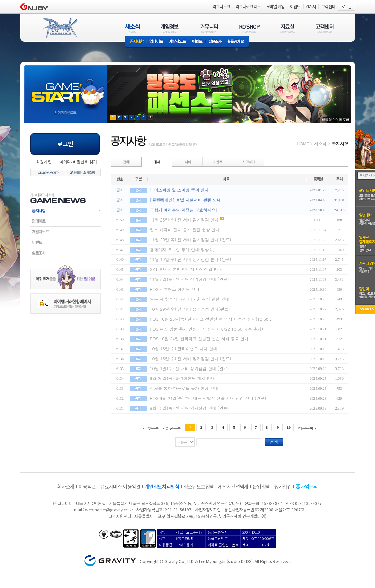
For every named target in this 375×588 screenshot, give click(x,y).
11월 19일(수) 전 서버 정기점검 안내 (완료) (191, 259)
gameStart (65, 88)
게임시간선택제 (233, 486)
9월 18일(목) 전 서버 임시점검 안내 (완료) (190, 408)
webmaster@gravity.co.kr (109, 510)
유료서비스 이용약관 (120, 486)
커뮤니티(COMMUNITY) (209, 28)
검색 (274, 442)
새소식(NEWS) (133, 28)
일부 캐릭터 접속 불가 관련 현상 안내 (185, 230)
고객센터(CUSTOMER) (325, 28)
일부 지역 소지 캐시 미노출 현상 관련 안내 (190, 299)
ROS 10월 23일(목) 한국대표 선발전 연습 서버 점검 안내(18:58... (212, 319)
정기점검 (283, 486)
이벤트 (197, 42)
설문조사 (215, 42)
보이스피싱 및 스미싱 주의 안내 (179, 190)
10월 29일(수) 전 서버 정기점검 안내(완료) (190, 309)
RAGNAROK (60, 28)
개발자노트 (178, 42)
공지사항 (136, 42)
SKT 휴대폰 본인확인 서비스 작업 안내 (186, 269)
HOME (303, 143)
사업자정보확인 (208, 510)
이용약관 (87, 486)
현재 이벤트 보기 (151, 117)
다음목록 (306, 428)
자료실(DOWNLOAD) (287, 28)
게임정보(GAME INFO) (170, 28)
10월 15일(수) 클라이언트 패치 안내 (184, 349)
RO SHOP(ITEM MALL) (250, 28)
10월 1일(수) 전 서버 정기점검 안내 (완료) (190, 368)
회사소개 (66, 486)
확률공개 (237, 42)
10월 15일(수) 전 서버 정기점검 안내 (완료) (191, 358)
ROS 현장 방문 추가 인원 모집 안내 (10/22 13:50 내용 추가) (207, 329)
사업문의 (309, 486)
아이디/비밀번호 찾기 (78, 162)
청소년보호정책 (199, 486)
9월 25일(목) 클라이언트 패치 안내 (183, 378)
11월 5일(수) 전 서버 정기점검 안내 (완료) (190, 279)
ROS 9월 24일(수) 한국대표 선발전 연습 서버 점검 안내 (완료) (208, 398)
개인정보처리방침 (162, 486)
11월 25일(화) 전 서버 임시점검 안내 (184, 220)
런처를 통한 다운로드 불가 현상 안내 (184, 388)
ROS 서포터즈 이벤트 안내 (175, 289)
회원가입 (44, 162)
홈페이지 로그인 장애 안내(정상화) (182, 249)
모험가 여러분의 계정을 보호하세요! (184, 210)
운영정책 (261, 486)
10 (289, 427)
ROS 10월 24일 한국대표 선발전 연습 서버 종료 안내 (199, 339)
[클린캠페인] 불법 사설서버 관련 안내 (186, 200)
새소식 (320, 143)
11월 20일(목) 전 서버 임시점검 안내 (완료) (191, 239)
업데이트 (156, 42)
